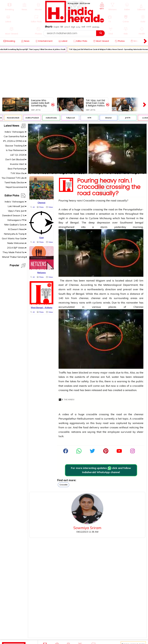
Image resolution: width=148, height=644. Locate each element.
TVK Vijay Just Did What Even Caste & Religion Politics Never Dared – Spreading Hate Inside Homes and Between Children (96, 103)
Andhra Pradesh (33, 118)
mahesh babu (52, 118)
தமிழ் (78, 27)
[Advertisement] (74, 75)
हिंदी (62, 27)
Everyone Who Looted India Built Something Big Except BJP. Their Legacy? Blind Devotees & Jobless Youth (40, 103)
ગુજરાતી (67, 27)
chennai (74, 218)
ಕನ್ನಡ (73, 27)
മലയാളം (96, 27)
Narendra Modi (14, 118)
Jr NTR (129, 118)
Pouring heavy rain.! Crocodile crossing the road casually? (109, 187)
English (56, 27)
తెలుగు (49, 27)
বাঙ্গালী (89, 27)
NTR (91, 118)
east (61, 285)
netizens (76, 432)
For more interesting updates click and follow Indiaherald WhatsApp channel (101, 470)
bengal (139, 223)
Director (110, 118)
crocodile (64, 485)
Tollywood (71, 118)
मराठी (83, 27)
